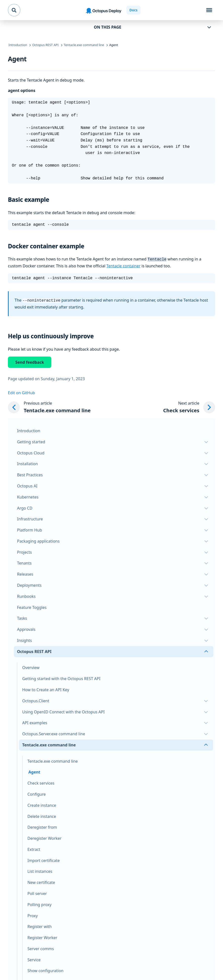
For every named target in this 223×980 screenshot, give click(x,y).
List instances (40, 870)
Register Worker (42, 937)
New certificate (41, 881)
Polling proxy (40, 904)
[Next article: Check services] (189, 406)
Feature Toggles (32, 606)
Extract (34, 848)
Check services (41, 782)
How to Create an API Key (46, 689)
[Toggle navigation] (209, 10)
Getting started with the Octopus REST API (61, 678)
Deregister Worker (44, 837)
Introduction (29, 430)
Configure (37, 793)
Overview (31, 667)
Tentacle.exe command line (53, 760)
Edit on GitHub (21, 392)
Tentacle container (123, 265)
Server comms (41, 948)
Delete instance (42, 815)
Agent (34, 771)
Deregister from (42, 826)
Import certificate (44, 860)
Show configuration (45, 970)
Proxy (33, 915)
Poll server (37, 893)
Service (34, 959)
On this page (108, 27)
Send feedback (30, 361)
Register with (40, 926)
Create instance (42, 804)
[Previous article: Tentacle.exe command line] (49, 406)
